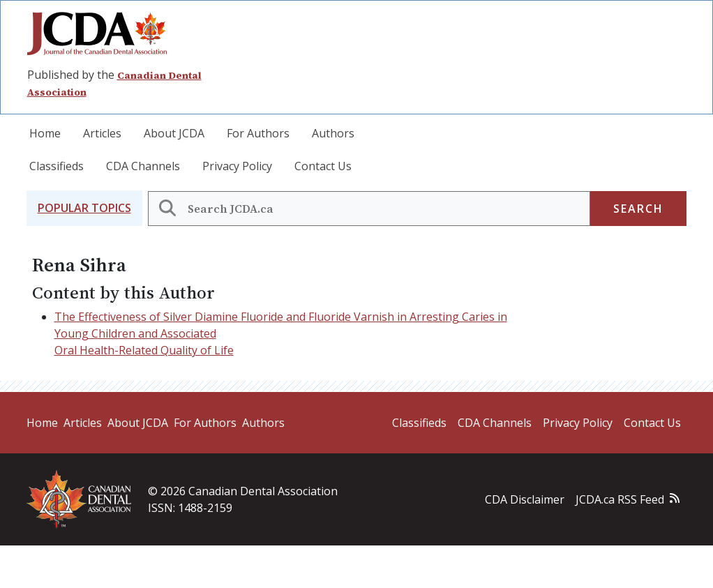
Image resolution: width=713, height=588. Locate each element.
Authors (333, 133)
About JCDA (174, 133)
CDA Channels (143, 166)
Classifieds (57, 166)
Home (45, 133)
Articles (102, 133)
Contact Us (323, 166)
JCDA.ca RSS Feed (620, 499)
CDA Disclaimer (525, 499)
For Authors (258, 133)
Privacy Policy (237, 166)
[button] (84, 208)
